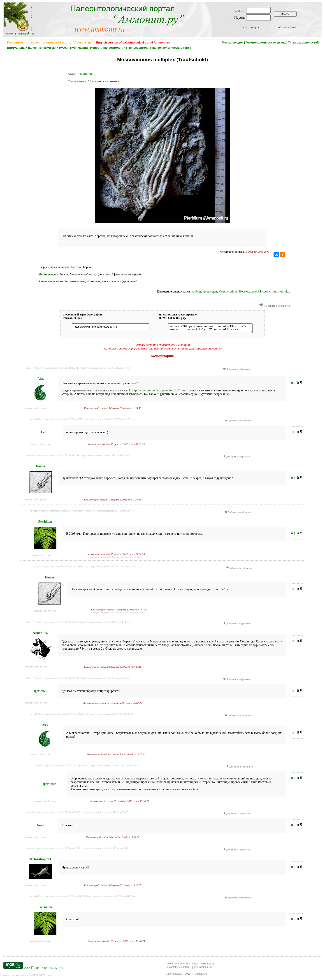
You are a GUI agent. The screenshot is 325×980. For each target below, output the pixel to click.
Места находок (233, 42)
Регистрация (250, 27)
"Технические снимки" (105, 81)
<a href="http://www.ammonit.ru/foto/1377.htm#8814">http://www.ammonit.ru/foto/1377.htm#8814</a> (87, 767)
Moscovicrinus (228, 291)
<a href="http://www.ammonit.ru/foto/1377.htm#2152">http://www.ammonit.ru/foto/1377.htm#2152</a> (82, 420)
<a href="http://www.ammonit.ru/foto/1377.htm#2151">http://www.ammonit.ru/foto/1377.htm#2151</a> (78, 457)
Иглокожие (94, 281)
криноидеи (210, 291)
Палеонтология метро (48, 969)
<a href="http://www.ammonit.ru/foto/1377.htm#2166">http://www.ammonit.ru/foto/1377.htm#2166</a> (82, 512)
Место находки (48, 274)
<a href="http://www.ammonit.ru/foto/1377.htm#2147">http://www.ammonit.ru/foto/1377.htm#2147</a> (78, 369)
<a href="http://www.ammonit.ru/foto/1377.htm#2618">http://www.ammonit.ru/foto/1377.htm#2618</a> (78, 623)
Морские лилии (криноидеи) (120, 281)
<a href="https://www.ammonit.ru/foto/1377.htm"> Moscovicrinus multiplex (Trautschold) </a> (208, 329)
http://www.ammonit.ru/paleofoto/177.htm (159, 392)
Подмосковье (248, 291)
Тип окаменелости (51, 281)
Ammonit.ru (200, 975)
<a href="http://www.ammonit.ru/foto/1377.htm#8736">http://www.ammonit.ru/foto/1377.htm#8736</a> (78, 679)
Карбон (88, 267)
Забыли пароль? (287, 27)
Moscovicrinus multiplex (274, 291)
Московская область (82, 274)
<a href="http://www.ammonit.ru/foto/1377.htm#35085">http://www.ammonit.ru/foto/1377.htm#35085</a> (79, 813)
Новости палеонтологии (108, 48)
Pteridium (85, 74)
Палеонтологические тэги (171, 48)
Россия (64, 274)
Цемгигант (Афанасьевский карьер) (119, 274)
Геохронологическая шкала (266, 42)
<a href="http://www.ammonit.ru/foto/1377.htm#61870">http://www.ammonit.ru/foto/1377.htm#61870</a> (79, 850)
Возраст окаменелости (53, 267)
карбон (196, 291)
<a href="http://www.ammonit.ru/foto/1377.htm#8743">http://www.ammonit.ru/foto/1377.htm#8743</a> (82, 715)
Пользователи (139, 48)
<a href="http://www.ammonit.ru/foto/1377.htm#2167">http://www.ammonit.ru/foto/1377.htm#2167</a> (87, 568)
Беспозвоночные (75, 281)
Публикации (79, 48)
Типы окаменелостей (303, 42)
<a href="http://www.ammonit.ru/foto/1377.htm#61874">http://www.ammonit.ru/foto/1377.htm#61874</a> (84, 898)
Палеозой (76, 267)
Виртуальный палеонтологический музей (37, 48)
